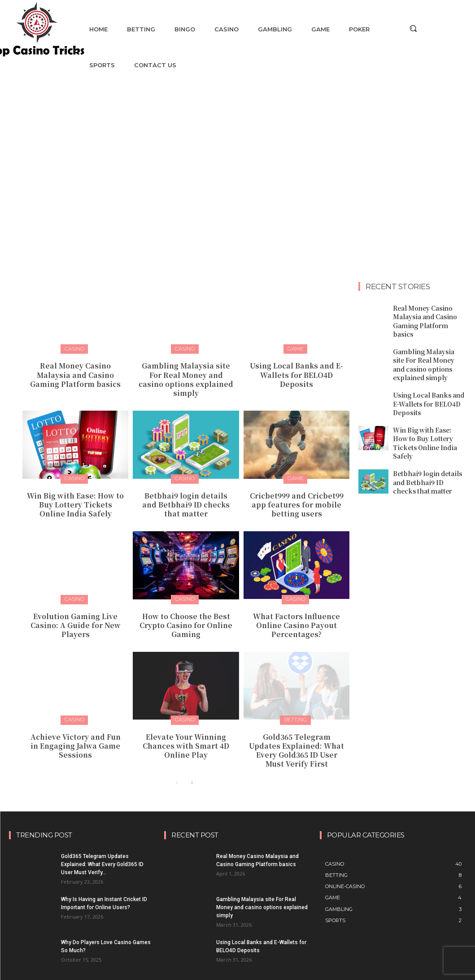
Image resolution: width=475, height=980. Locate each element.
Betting (295, 699)
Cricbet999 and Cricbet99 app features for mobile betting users (297, 489)
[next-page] (192, 758)
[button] (413, 28)
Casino (74, 348)
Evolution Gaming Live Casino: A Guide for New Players (76, 606)
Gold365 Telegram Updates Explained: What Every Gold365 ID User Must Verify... (102, 840)
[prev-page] (177, 758)
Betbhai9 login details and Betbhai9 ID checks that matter (186, 489)
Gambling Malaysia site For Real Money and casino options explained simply (186, 372)
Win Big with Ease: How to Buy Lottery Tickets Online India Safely (76, 489)
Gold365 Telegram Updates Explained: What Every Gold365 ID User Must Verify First (296, 727)
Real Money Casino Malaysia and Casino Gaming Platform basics (75, 372)
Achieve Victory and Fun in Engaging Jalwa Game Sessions (76, 723)
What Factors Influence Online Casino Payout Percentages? (296, 606)
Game (295, 348)
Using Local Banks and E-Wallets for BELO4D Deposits (296, 368)
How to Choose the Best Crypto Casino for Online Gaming (186, 606)
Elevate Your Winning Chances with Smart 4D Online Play (186, 723)
